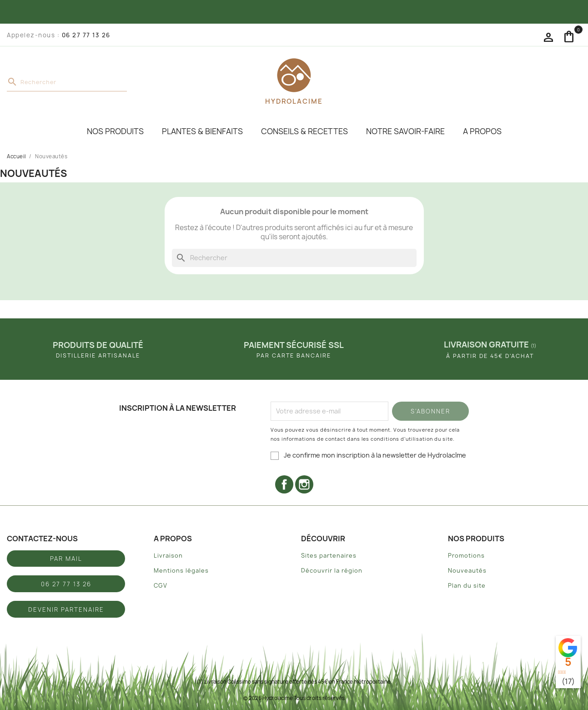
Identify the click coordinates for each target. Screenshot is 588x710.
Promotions (466, 556)
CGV (161, 586)
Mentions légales (181, 571)
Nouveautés (467, 571)
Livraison (168, 556)
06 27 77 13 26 (86, 35)
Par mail (66, 559)
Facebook (284, 484)
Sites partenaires (329, 556)
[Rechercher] (67, 82)
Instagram (304, 484)
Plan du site (467, 586)
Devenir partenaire (66, 609)
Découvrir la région (332, 571)
